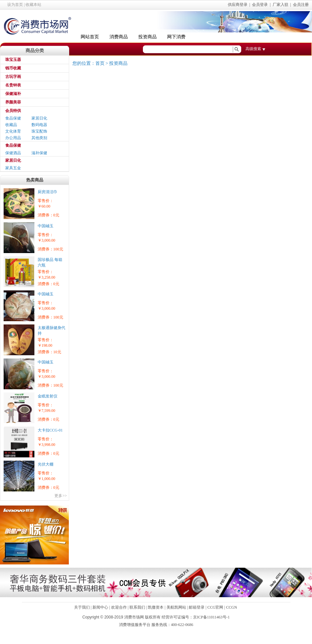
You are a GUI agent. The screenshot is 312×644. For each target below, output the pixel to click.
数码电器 (39, 125)
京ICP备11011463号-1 (211, 617)
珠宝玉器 (13, 60)
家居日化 (39, 118)
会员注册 (301, 5)
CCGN (232, 607)
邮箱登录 (197, 607)
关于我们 (82, 607)
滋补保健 (39, 153)
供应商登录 (238, 5)
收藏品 (11, 125)
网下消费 (176, 37)
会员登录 (260, 5)
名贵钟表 (13, 85)
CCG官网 (215, 607)
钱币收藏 (13, 68)
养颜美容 (13, 102)
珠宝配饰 (39, 131)
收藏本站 (33, 5)
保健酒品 (13, 153)
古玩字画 (13, 77)
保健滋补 (13, 94)
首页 (100, 63)
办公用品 (13, 138)
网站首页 (90, 37)
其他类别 (39, 138)
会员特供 (13, 111)
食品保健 (13, 118)
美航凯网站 (176, 607)
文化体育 (13, 131)
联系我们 (137, 607)
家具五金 (13, 168)
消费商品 (119, 37)
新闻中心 (100, 607)
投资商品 (147, 37)
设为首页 (15, 5)
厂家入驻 (281, 5)
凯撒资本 (156, 607)
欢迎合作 (119, 607)
